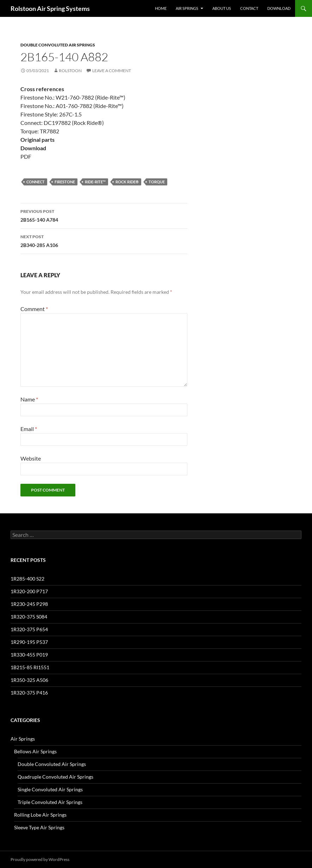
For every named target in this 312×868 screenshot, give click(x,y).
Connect (36, 182)
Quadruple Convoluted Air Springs (55, 777)
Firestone (65, 182)
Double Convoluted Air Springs (58, 45)
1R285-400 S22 (27, 579)
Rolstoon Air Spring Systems (50, 8)
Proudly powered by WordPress (40, 859)
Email (29, 429)
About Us (222, 8)
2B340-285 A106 (104, 240)
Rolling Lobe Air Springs (40, 815)
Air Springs (187, 8)
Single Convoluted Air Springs (50, 789)
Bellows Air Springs (35, 751)
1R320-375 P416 (29, 693)
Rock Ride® (127, 182)
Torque (157, 182)
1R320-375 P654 (29, 629)
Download (279, 8)
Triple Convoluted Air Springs (50, 802)
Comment (34, 309)
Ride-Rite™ (95, 182)
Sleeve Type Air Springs (39, 827)
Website (31, 458)
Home (161, 8)
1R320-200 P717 (29, 591)
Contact (249, 8)
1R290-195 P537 (29, 642)
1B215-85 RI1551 (30, 667)
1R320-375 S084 (29, 617)
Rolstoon (70, 71)
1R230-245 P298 (29, 604)
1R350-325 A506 (29, 680)
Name (29, 399)
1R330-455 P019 (29, 655)
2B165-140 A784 (104, 215)
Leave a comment (112, 71)
